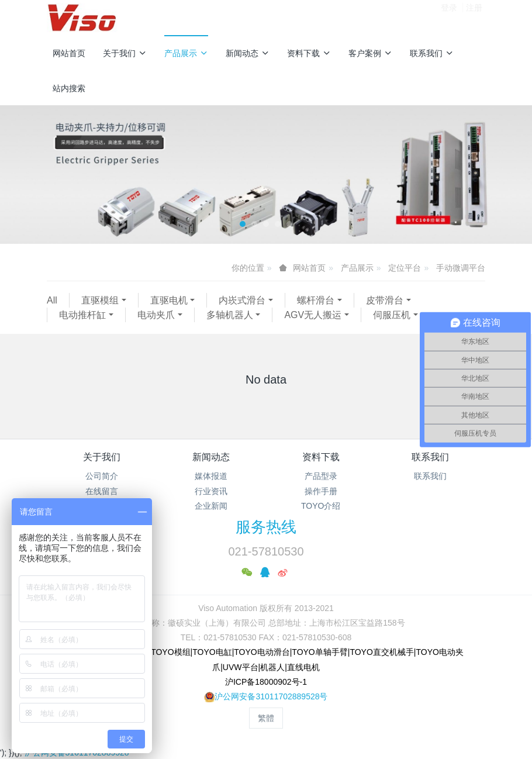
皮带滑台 (385, 300)
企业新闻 (211, 506)
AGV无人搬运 (313, 315)
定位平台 (405, 268)
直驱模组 (100, 300)
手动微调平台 (461, 268)
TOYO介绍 (321, 506)
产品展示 (186, 53)
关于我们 (125, 53)
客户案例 (370, 53)
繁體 (266, 718)
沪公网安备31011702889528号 (271, 696)
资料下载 (309, 53)
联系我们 (432, 53)
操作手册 (321, 491)
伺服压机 (392, 315)
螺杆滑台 (316, 300)
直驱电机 (169, 300)
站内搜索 (69, 88)
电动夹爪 (156, 315)
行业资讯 (211, 491)
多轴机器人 (230, 315)
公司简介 (102, 476)
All (52, 300)
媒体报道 (211, 476)
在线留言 (102, 491)
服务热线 (266, 527)
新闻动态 (248, 53)
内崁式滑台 (242, 300)
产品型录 (321, 476)
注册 (474, 17)
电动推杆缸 (82, 315)
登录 (449, 17)
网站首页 (69, 53)
